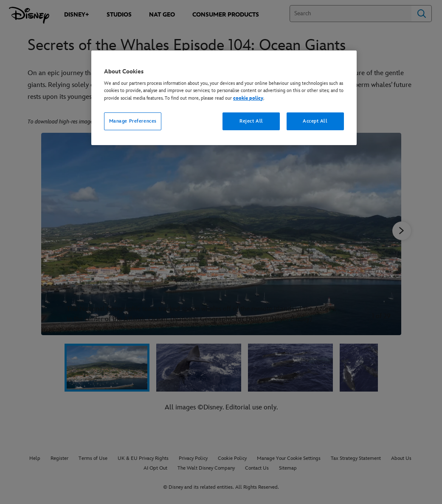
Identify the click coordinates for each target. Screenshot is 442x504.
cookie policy (248, 98)
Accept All (315, 121)
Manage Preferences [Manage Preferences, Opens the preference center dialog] (133, 121)
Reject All (251, 121)
